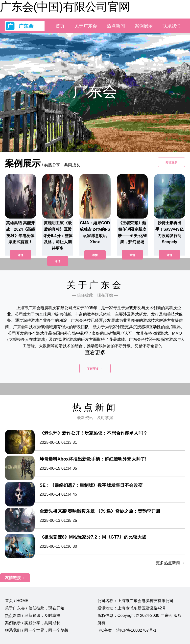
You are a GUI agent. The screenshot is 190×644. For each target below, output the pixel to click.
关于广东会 (86, 26)
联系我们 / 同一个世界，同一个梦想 (37, 630)
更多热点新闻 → (170, 563)
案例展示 (144, 26)
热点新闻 (116, 26)
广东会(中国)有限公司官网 (65, 7)
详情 (21, 255)
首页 (60, 26)
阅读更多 (171, 162)
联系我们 (172, 26)
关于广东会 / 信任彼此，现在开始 (35, 608)
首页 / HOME (17, 601)
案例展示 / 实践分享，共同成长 (33, 623)
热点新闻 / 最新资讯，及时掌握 (33, 615)
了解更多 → (95, 369)
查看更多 (95, 352)
